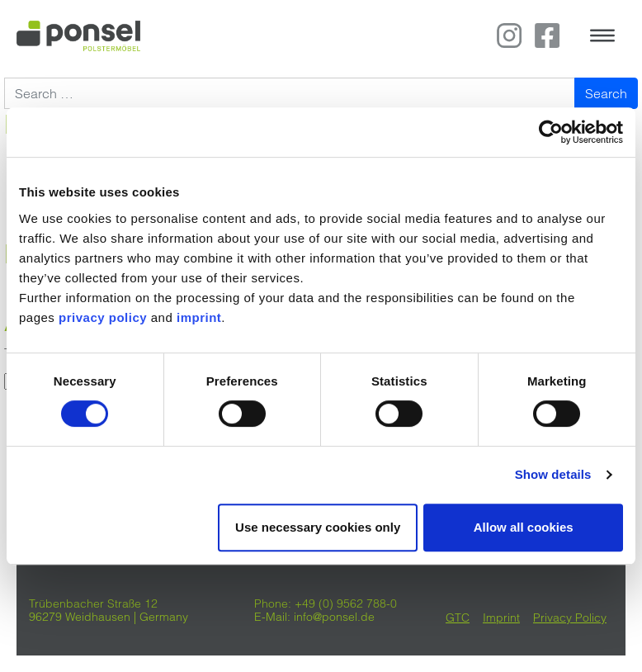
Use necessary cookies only (318, 527)
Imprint (501, 618)
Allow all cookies (524, 527)
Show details (553, 474)
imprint (199, 317)
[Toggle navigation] (602, 35)
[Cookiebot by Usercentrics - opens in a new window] (551, 132)
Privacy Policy (570, 618)
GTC (458, 618)
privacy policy (103, 317)
